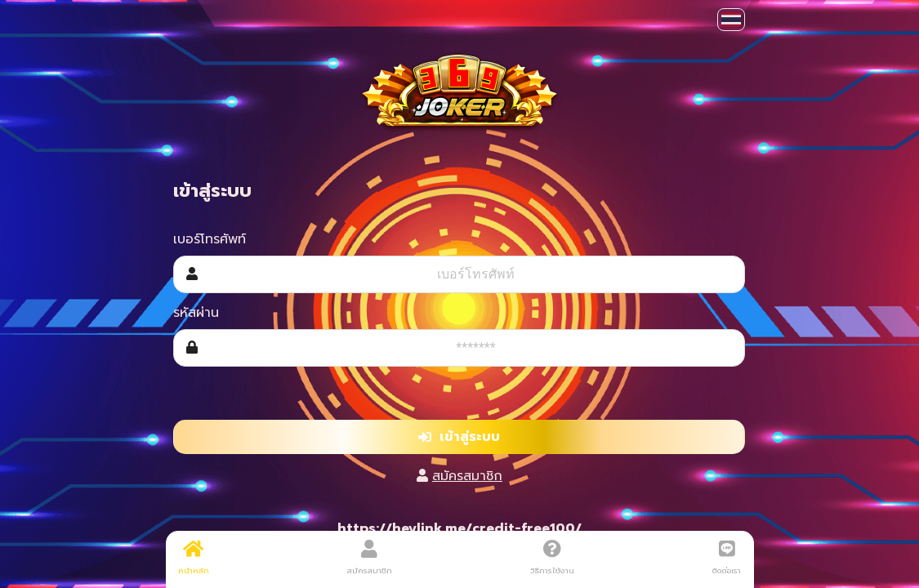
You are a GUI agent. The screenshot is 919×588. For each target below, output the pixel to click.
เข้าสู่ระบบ (459, 437)
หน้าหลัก (194, 558)
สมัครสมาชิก (467, 476)
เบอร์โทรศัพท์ (210, 239)
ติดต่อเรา (727, 558)
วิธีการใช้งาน (552, 558)
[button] (731, 20)
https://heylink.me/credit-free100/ (459, 528)
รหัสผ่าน (196, 313)
